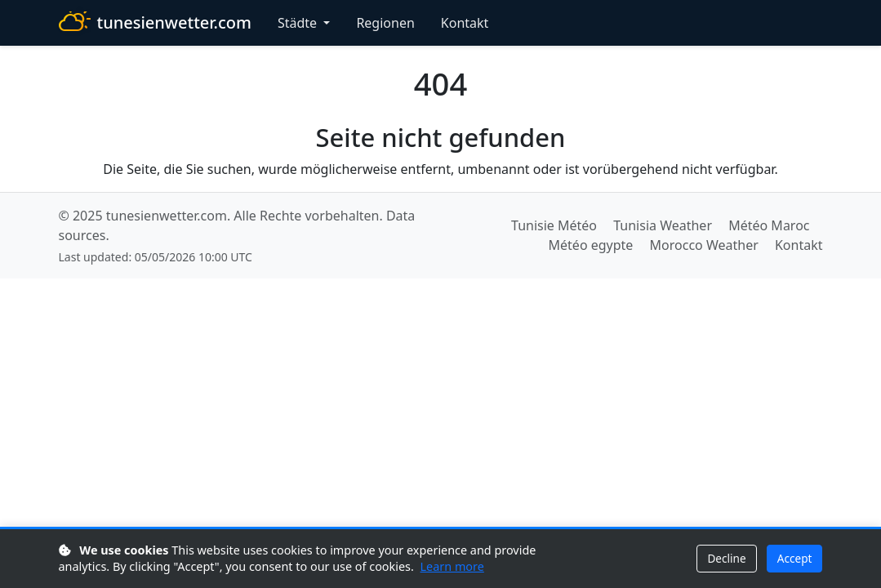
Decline (726, 558)
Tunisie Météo (554, 225)
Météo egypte (591, 245)
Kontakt (465, 23)
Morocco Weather (704, 245)
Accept (795, 558)
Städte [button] (299, 23)
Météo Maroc (769, 225)
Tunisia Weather (663, 225)
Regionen (385, 23)
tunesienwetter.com (155, 23)
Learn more (452, 566)
